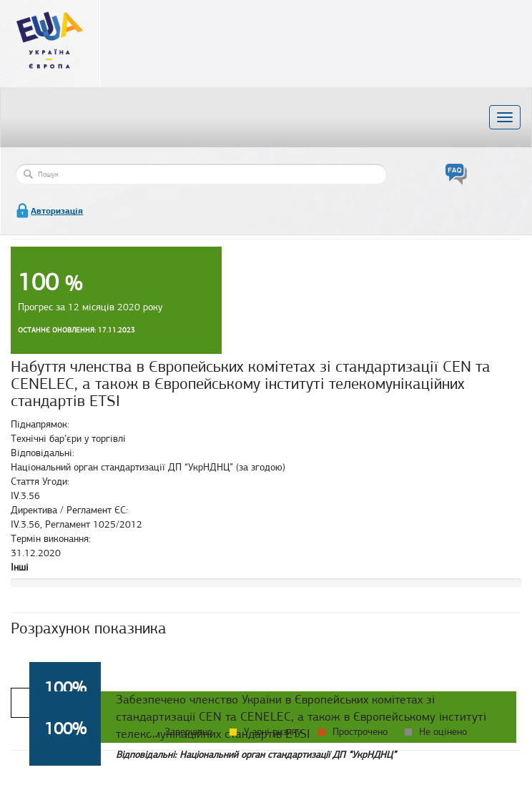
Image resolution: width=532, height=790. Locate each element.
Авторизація (57, 211)
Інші (20, 567)
